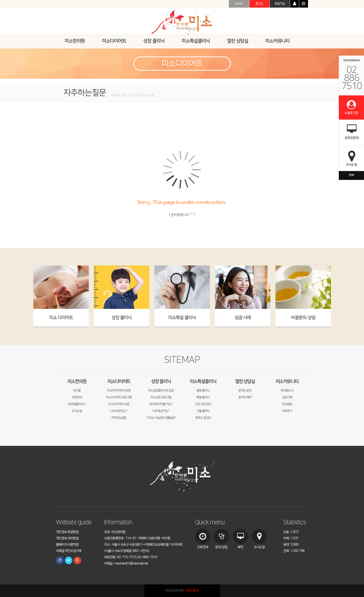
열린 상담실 (245, 381)
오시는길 (77, 411)
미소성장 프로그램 (161, 397)
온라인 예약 (245, 397)
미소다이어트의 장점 (119, 391)
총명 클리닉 (203, 391)
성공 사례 (243, 318)
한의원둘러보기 (77, 404)
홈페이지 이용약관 (67, 545)
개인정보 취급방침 (67, 532)
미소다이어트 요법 (119, 404)
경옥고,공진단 (203, 418)
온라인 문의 (245, 391)
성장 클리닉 (121, 318)
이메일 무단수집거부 (69, 551)
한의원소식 (287, 391)
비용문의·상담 (303, 318)
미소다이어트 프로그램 (119, 397)
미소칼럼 (287, 404)
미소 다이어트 (61, 318)
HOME (239, 4)
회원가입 (280, 4)
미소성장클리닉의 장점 (161, 391)
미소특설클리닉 (203, 381)
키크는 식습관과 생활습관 (161, 418)
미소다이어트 (119, 381)
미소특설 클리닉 (182, 318)
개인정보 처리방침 (67, 538)
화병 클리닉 (203, 397)
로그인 (259, 4)
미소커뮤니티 (287, 381)
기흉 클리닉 (203, 411)
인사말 (77, 391)
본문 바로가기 (0, 0)
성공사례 (287, 397)
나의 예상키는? (161, 411)
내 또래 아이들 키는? (161, 404)
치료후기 (287, 411)
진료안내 (77, 397)
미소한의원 (77, 381)
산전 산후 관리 (203, 404)
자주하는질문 (119, 418)
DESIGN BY (182, 591)
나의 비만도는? (119, 411)
